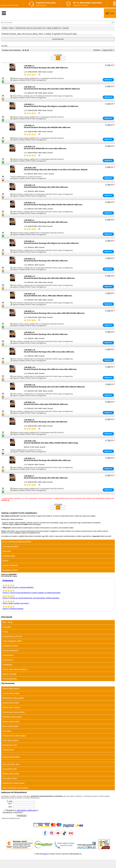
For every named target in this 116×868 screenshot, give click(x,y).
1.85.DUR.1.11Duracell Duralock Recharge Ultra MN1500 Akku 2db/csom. (47, 459)
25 (26, 50)
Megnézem (108, 80)
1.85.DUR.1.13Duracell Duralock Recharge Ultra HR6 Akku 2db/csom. (46, 260)
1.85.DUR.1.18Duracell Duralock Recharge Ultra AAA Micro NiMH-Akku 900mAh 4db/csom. (55, 386)
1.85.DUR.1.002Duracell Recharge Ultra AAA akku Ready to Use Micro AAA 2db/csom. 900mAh (56, 169)
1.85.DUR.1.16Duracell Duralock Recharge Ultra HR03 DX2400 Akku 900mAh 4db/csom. (53, 204)
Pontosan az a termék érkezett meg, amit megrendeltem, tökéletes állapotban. (58, 597)
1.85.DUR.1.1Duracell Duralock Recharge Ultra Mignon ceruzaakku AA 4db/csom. (51, 105)
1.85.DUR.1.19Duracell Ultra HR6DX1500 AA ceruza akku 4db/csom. (45, 148)
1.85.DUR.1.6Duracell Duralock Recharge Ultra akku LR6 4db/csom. (46, 421)
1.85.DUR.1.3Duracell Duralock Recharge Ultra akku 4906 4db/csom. (46, 67)
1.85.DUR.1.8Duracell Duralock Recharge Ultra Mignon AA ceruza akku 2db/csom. (51, 242)
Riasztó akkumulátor (11, 757)
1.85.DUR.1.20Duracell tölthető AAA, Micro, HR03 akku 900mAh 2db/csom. (48, 295)
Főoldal (5, 28)
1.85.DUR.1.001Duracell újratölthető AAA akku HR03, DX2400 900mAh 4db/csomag (51, 442)
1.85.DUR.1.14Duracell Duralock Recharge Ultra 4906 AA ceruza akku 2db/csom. (50, 368)
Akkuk (11, 28)
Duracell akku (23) (58, 39)
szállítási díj (5, 500)
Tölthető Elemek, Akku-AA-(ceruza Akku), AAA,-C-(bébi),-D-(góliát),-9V (38, 28)
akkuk (45, 854)
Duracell (66, 28)
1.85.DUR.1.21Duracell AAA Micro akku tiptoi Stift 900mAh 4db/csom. (46, 403)
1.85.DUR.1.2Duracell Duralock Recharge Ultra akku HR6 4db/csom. (46, 221)
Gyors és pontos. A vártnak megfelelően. (58, 586)
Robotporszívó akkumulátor (14, 736)
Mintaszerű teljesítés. (58, 607)
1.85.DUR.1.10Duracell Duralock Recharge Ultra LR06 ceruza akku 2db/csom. (49, 351)
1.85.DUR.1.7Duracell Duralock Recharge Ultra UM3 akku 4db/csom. (46, 477)
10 (23, 50)
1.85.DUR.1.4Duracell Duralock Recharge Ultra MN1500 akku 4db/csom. (47, 126)
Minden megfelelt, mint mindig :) (58, 602)
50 (28, 50)
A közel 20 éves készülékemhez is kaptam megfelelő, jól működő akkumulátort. (58, 591)
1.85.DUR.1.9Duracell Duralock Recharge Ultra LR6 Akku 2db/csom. (46, 333)
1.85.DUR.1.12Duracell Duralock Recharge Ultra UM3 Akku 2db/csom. (46, 186)
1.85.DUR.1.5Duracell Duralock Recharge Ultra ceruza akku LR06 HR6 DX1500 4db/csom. (54, 312)
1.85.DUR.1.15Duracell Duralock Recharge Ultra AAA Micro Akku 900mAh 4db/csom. (52, 88)
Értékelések (8, 581)
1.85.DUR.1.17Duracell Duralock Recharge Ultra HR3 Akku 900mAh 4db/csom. (50, 277)
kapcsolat (96, 536)
